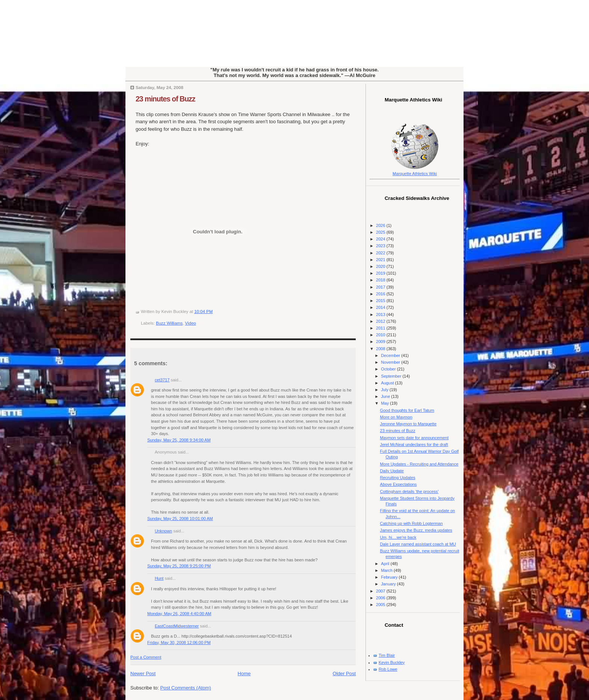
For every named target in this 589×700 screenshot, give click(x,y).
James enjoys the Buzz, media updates (416, 530)
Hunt (159, 578)
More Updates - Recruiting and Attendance (419, 464)
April (386, 564)
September (392, 376)
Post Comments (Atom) (186, 688)
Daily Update (392, 471)
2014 (381, 307)
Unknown (163, 531)
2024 (381, 239)
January (389, 584)
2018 (381, 280)
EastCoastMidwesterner (177, 626)
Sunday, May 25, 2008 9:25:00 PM (179, 566)
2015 (381, 301)
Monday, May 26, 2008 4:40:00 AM (179, 614)
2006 (381, 598)
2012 (381, 321)
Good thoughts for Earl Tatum (407, 410)
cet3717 (162, 380)
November (391, 362)
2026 (381, 225)
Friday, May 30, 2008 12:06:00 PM (179, 643)
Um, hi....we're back (398, 537)
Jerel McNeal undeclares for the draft (414, 444)
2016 (381, 294)
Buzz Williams (169, 323)
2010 (381, 335)
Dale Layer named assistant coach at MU (418, 544)
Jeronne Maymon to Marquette (408, 424)
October (389, 369)
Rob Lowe (388, 669)
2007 (381, 591)
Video (191, 323)
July (385, 390)
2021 (381, 260)
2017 (381, 287)
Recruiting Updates (398, 478)
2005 (381, 605)
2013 (381, 314)
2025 (381, 232)
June (386, 396)
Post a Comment (146, 657)
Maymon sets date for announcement (414, 438)
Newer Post (143, 674)
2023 (381, 246)
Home (244, 674)
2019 (381, 273)
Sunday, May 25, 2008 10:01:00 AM (180, 519)
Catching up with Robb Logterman (412, 523)
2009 (381, 342)
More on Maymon (396, 417)
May (385, 403)
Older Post (344, 674)
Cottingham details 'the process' (409, 491)
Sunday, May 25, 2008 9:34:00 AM (179, 440)
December (391, 355)
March (387, 570)
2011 (381, 328)
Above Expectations (399, 484)
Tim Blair (387, 655)
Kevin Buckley (392, 662)
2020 (381, 266)
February (390, 577)
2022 (381, 253)
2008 (381, 349)
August (388, 383)
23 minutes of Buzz (165, 99)
